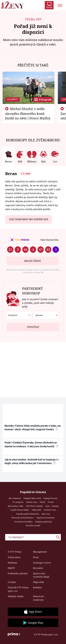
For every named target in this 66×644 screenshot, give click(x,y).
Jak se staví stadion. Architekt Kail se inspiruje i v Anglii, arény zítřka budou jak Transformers (32, 461)
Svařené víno (50, 510)
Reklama (12, 563)
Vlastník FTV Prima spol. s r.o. (18, 589)
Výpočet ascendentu (46, 518)
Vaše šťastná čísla (49, 240)
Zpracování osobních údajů (41, 575)
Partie (43, 502)
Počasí (51, 502)
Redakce (37, 587)
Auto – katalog (52, 506)
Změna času (32, 502)
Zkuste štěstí (32, 261)
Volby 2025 (36, 510)
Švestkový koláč (33, 525)
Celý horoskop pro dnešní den (29, 219)
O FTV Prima (15, 552)
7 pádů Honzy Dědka (20, 510)
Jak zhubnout (15, 498)
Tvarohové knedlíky (23, 522)
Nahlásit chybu (16, 596)
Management (40, 552)
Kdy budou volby (16, 506)
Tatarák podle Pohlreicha (27, 514)
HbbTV (11, 568)
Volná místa (14, 557)
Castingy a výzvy (42, 563)
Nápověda (38, 582)
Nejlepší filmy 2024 (32, 498)
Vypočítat (33, 326)
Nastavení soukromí (38, 598)
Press (36, 557)
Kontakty (38, 568)
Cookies (12, 582)
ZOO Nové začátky (34, 506)
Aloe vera (46, 514)
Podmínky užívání (18, 573)
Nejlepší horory (50, 498)
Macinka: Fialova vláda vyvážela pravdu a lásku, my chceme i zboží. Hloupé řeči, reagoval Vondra (33, 428)
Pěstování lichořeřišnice (23, 518)
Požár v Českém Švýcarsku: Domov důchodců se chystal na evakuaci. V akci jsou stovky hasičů (31, 444)
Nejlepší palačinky (44, 522)
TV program (18, 502)
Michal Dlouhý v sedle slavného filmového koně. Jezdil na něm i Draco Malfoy (28, 113)
